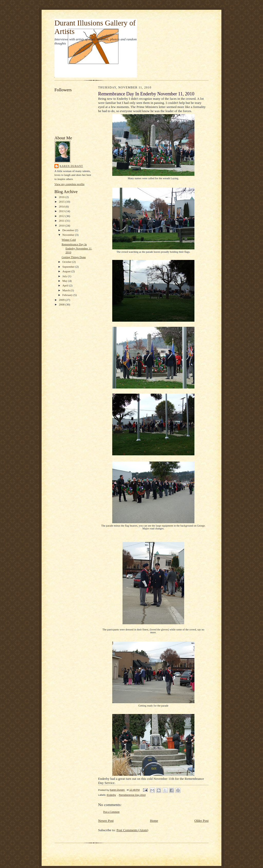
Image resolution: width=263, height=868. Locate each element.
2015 (62, 202)
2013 (62, 211)
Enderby (111, 795)
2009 (62, 300)
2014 (62, 206)
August (67, 271)
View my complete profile (69, 184)
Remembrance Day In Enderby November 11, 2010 (77, 248)
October (67, 262)
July (65, 276)
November (69, 235)
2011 (62, 221)
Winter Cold (69, 240)
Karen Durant (71, 166)
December (69, 230)
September (69, 267)
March (67, 290)
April (66, 285)
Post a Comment (111, 812)
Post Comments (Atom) (133, 830)
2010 (62, 225)
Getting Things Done (74, 257)
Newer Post (106, 821)
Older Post (201, 821)
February (68, 295)
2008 (62, 304)
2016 (62, 197)
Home (154, 821)
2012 (62, 216)
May (65, 281)
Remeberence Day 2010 (132, 795)
